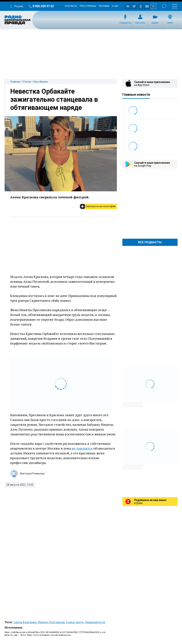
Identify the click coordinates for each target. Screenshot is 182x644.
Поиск (164, 6)
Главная (15, 82)
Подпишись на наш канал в (101, 206)
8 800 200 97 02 (43, 6)
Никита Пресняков (51, 622)
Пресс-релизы (88, 6)
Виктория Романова (32, 474)
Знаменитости (95, 622)
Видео (155, 23)
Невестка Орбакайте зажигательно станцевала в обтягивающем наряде (54, 100)
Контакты (71, 6)
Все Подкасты (150, 242)
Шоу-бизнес (41, 82)
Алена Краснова (25, 622)
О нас (115, 6)
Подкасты (125, 23)
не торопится (82, 448)
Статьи (27, 82)
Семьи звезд (75, 622)
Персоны (140, 23)
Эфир (170, 23)
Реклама (104, 6)
